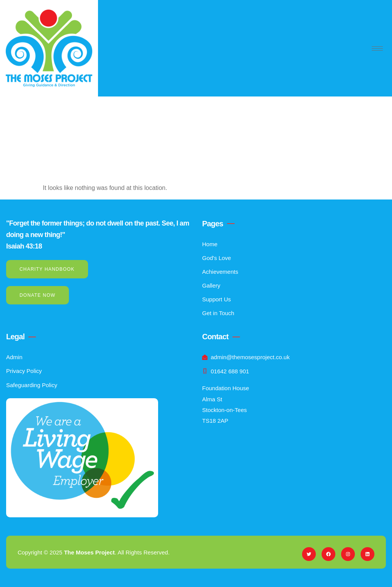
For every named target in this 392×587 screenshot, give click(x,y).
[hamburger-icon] (377, 48)
